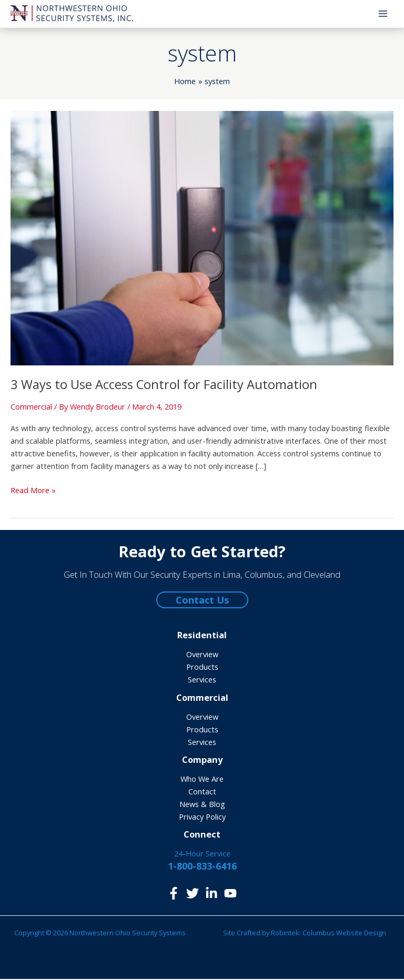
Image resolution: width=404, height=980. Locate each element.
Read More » (33, 491)
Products (202, 668)
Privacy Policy (202, 818)
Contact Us (202, 601)
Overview (202, 656)
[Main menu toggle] (383, 14)
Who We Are (202, 780)
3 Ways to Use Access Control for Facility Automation (164, 386)
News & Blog (202, 805)
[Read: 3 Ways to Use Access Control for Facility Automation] (202, 238)
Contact (202, 792)
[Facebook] (174, 894)
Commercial (31, 407)
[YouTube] (230, 894)
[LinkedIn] (211, 894)
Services (202, 681)
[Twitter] (193, 894)
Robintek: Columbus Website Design (329, 934)
